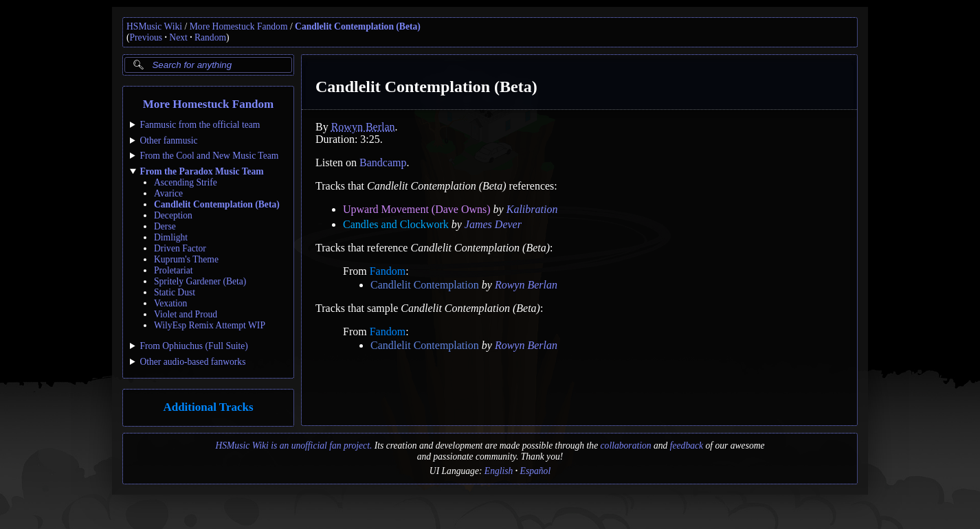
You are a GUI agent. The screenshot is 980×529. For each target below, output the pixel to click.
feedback (687, 446)
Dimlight (171, 237)
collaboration (626, 446)
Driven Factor (180, 248)
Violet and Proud (186, 314)
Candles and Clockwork (396, 224)
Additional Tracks (208, 407)
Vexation (170, 303)
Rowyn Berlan (363, 127)
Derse (165, 226)
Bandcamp (383, 162)
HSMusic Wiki (154, 26)
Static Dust (175, 292)
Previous (146, 37)
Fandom (388, 271)
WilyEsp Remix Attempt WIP (210, 325)
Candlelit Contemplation (425, 285)
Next (178, 37)
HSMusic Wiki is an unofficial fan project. (293, 446)
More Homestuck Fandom (239, 26)
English (499, 471)
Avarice (168, 193)
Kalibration (532, 209)
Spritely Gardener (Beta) (200, 281)
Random (210, 37)
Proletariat (174, 270)
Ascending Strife (186, 182)
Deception (173, 215)
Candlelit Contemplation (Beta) (358, 26)
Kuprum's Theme (186, 259)
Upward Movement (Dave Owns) (417, 209)
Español (536, 471)
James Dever (493, 224)
